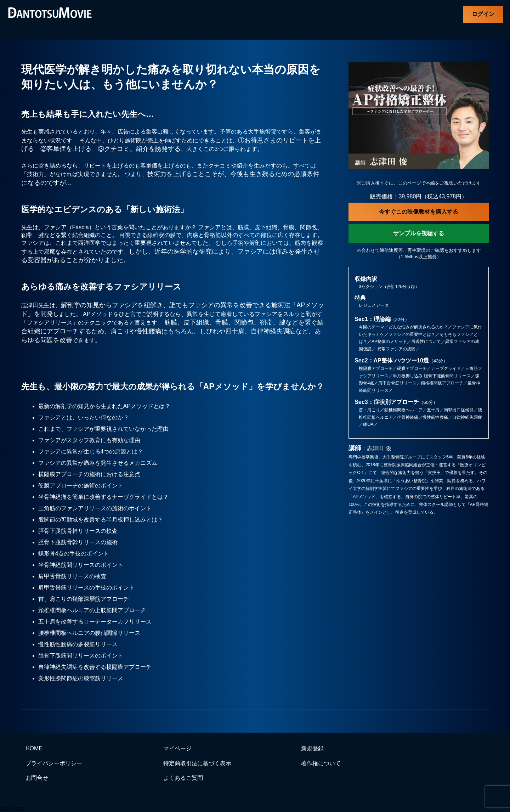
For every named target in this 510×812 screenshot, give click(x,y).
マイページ (177, 748)
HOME (34, 748)
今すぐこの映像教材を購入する (419, 212)
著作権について (321, 763)
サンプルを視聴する (419, 233)
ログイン (483, 14)
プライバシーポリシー (54, 763)
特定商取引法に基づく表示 (197, 763)
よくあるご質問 (183, 778)
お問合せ (37, 778)
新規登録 (312, 748)
